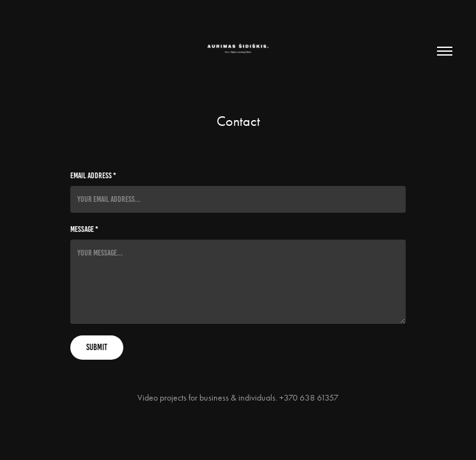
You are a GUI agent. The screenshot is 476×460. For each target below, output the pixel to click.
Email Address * (93, 176)
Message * (84, 229)
